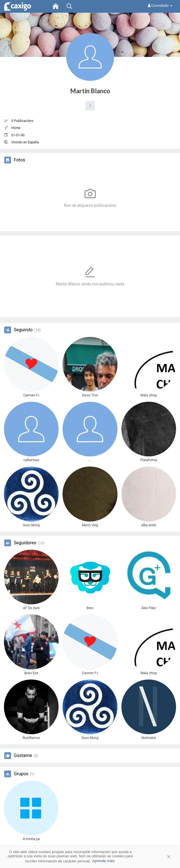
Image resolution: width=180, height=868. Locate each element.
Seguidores (25, 543)
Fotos (19, 160)
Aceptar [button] (160, 857)
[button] (90, 106)
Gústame (23, 756)
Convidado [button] (160, 5)
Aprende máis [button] (103, 861)
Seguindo (23, 330)
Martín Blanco (90, 91)
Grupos (21, 774)
